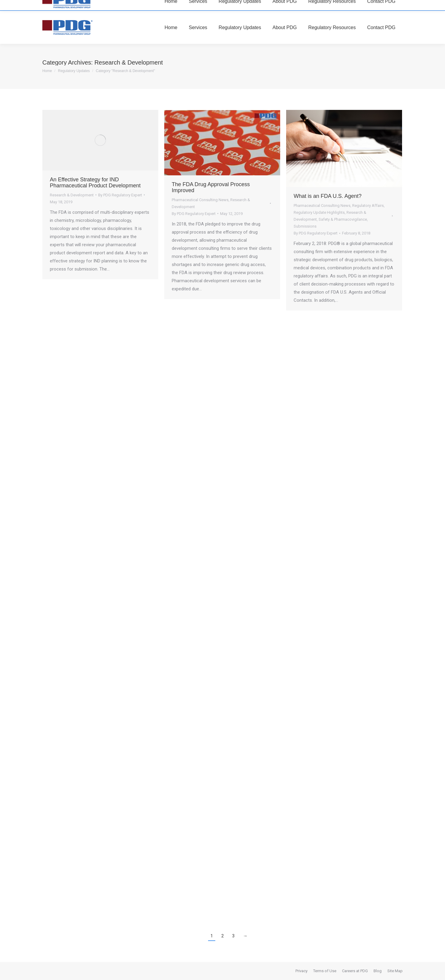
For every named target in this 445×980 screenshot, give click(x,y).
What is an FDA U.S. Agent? (328, 196)
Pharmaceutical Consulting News (200, 200)
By (120, 195)
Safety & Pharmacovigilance (343, 219)
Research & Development (72, 195)
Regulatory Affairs (368, 206)
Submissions (305, 226)
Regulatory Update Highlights (319, 212)
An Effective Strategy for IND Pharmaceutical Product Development (95, 183)
